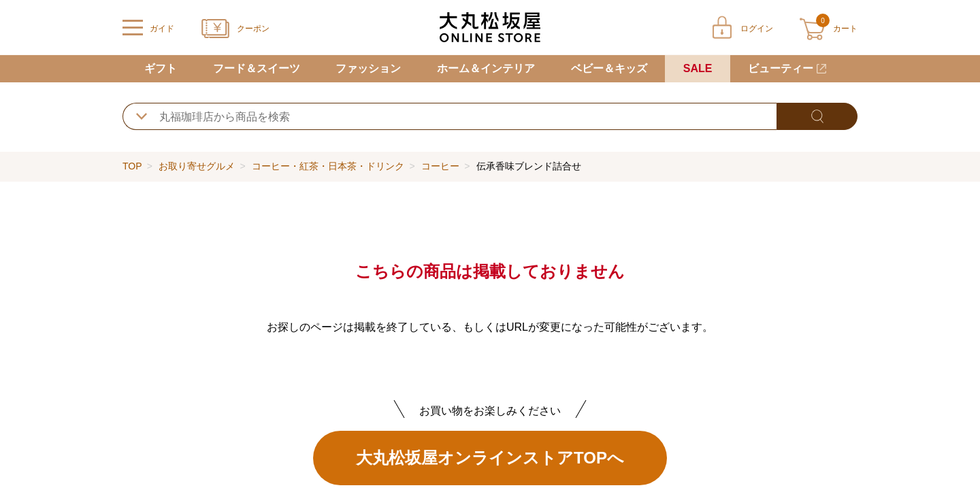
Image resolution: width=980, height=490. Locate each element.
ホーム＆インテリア (486, 68)
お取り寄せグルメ (197, 166)
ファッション (368, 68)
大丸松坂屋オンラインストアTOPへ (490, 458)
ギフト (161, 68)
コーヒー (440, 166)
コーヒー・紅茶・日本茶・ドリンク (328, 166)
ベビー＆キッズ (609, 68)
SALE (698, 68)
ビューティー (781, 68)
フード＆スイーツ (257, 68)
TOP (132, 166)
